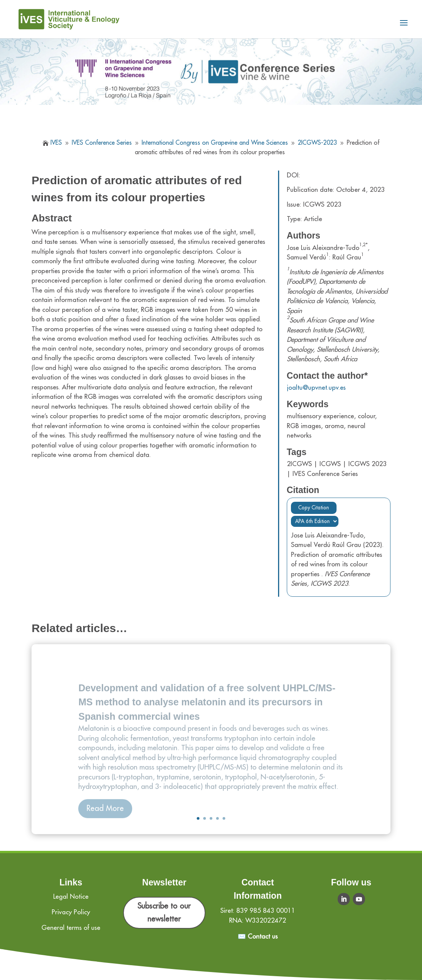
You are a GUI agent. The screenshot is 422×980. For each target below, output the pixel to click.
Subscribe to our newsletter (164, 913)
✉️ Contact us (258, 937)
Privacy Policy (71, 912)
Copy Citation (314, 508)
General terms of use (71, 928)
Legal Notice (71, 897)
